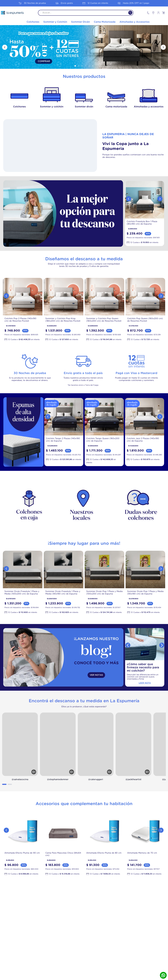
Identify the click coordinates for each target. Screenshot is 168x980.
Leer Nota (145, 683)
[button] (75, 66)
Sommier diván (84, 107)
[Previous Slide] (5, 47)
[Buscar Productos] (129, 13)
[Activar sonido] (34, 772)
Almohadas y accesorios (149, 107)
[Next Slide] (163, 47)
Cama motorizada (116, 107)
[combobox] (86, 13)
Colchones (19, 107)
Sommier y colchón (52, 107)
